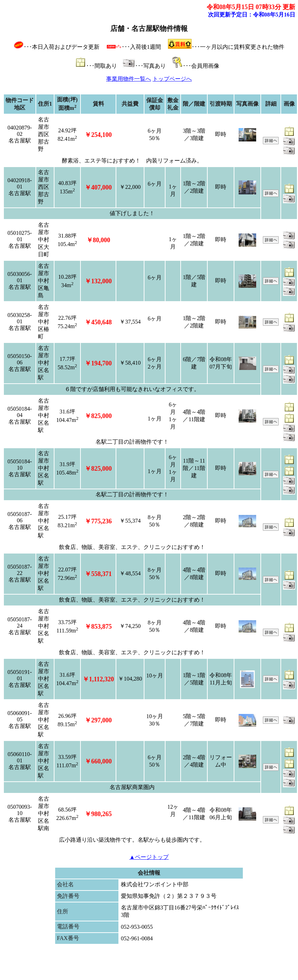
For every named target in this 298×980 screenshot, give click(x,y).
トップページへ (172, 79)
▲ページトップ (149, 857)
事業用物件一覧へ (129, 79)
